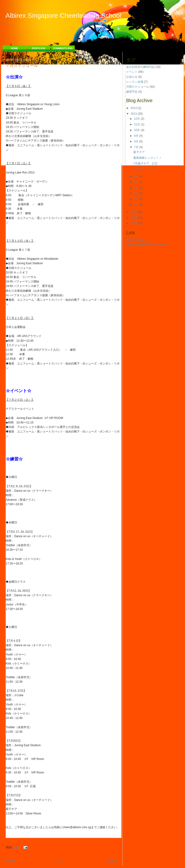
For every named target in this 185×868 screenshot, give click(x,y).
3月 (136, 193)
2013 (134, 114)
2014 (134, 108)
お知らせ (132, 77)
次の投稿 (10, 861)
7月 (136, 147)
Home (14, 48)
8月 (136, 141)
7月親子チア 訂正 (146, 164)
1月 (136, 205)
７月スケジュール (22, 66)
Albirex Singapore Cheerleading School (63, 16)
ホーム (61, 861)
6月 (136, 176)
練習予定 (132, 92)
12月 (137, 119)
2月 (136, 199)
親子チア (139, 152)
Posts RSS (39, 48)
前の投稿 (112, 861)
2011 (134, 218)
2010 (134, 223)
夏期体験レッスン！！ (148, 158)
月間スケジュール (138, 87)
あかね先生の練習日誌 (140, 67)
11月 (137, 124)
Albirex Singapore (137, 240)
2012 (134, 212)
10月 (137, 130)
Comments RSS (63, 48)
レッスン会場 (135, 82)
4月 (136, 188)
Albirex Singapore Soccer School (147, 245)
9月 (136, 136)
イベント (132, 72)
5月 (136, 182)
